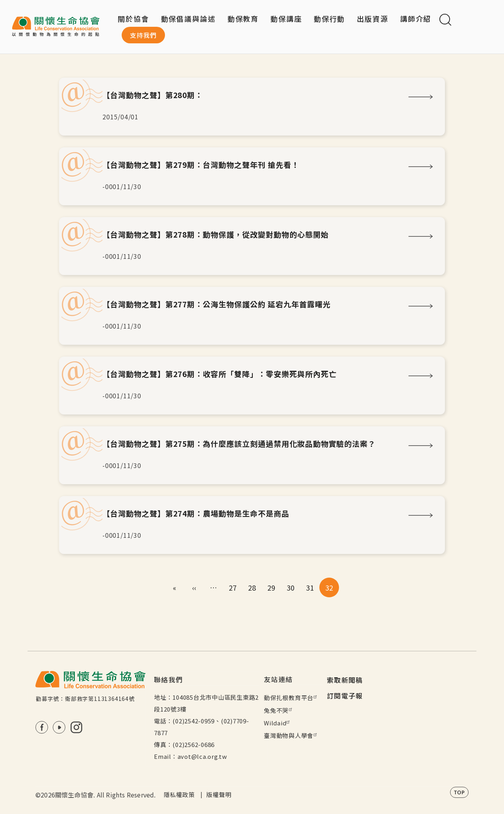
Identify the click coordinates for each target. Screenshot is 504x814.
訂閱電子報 (345, 696)
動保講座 (286, 19)
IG (76, 727)
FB (42, 727)
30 (291, 587)
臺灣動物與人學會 (291, 735)
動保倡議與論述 (188, 19)
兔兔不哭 (279, 710)
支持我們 (143, 35)
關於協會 (133, 19)
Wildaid (278, 723)
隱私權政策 (179, 794)
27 (233, 587)
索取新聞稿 (345, 680)
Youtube (59, 727)
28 (252, 587)
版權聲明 (219, 794)
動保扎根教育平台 (291, 698)
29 (271, 587)
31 (310, 587)
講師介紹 (416, 19)
